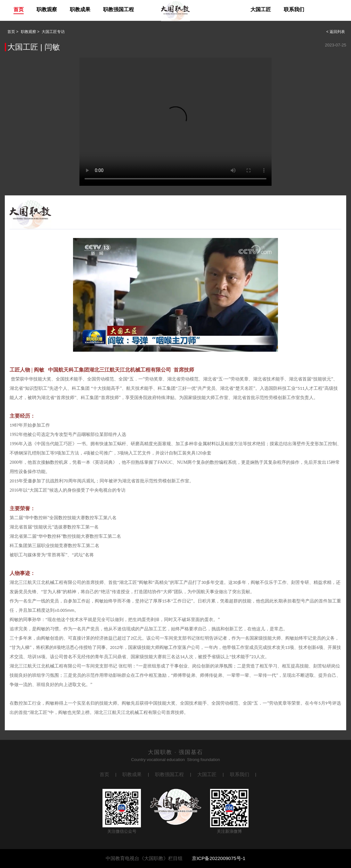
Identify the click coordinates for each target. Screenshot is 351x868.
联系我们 (294, 9)
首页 (19, 9)
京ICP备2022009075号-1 (219, 858)
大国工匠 (261, 9)
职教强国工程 (118, 9)
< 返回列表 (336, 32)
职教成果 (80, 9)
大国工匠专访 (53, 32)
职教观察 (47, 9)
